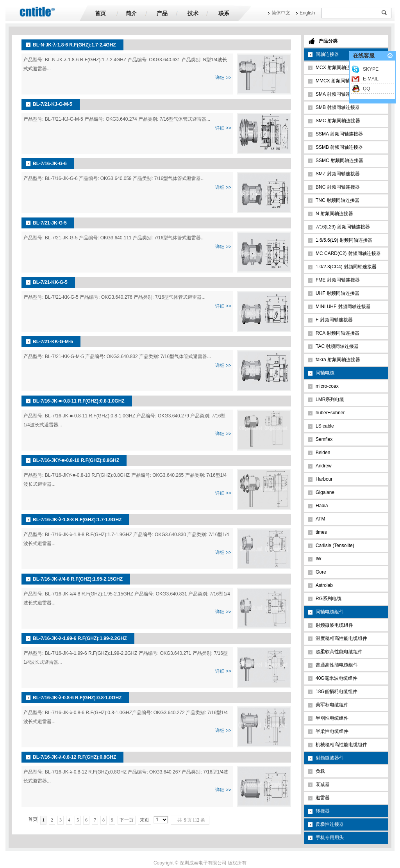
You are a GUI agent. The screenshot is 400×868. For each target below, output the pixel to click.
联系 (224, 13)
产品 (162, 13)
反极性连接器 (330, 824)
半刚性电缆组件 (332, 718)
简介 (131, 13)
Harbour (324, 479)
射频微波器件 (330, 758)
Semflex (324, 439)
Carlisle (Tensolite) (335, 545)
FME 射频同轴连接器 (338, 280)
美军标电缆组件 (332, 705)
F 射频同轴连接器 (334, 320)
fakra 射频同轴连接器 (338, 360)
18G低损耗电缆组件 (337, 692)
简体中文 (281, 13)
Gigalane (325, 492)
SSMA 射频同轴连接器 (339, 134)
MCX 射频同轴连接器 (338, 68)
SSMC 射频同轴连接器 (339, 160)
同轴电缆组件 (330, 612)
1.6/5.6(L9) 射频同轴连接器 (344, 240)
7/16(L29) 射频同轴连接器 (343, 227)
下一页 (127, 820)
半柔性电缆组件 (332, 731)
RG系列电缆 (329, 599)
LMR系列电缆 (330, 399)
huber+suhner (330, 413)
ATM (320, 519)
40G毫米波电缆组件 (337, 678)
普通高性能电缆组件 (337, 665)
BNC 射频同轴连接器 (338, 187)
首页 (100, 13)
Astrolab (324, 585)
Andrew (324, 466)
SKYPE (371, 69)
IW (319, 559)
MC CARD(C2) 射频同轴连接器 (348, 253)
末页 (145, 820)
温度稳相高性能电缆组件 (341, 638)
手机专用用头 (330, 838)
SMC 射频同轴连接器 (338, 121)
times (321, 532)
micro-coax (327, 386)
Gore (321, 572)
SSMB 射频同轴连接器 (339, 147)
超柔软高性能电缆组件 (339, 652)
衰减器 (323, 784)
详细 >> (223, 78)
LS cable (325, 426)
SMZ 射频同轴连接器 (338, 174)
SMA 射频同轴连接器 (338, 94)
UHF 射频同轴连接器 (337, 293)
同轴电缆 (325, 373)
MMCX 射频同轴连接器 (340, 81)
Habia (322, 506)
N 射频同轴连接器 (334, 214)
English (307, 13)
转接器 (323, 811)
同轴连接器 (327, 54)
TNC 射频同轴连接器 (337, 200)
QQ (367, 89)
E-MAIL (371, 79)
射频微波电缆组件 (334, 625)
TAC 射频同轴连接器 (337, 346)
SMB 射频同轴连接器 (338, 107)
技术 (193, 13)
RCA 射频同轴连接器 (337, 333)
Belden (323, 453)
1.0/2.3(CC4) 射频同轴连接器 (346, 267)
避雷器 (323, 798)
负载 (320, 771)
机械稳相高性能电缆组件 (341, 745)
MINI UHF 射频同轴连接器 (343, 307)
